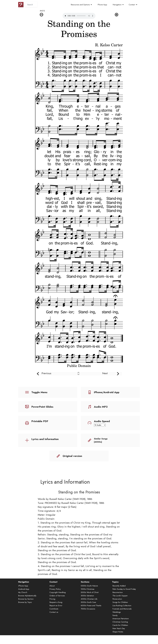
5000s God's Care (88, 610)
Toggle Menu (39, 392)
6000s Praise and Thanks (91, 614)
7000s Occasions (88, 617)
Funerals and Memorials (122, 617)
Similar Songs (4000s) (101, 440)
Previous (46, 373)
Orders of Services (57, 604)
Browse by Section (26, 607)
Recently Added (119, 594)
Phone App (102, 5)
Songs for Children (120, 610)
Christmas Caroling (120, 630)
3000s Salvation (87, 604)
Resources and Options (80, 5)
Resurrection (118, 601)
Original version (72, 456)
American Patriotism (121, 627)
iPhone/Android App (107, 392)
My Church (23, 601)
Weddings (117, 620)
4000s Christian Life (89, 607)
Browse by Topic (25, 610)
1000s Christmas (88, 597)
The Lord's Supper (120, 604)
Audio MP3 (101, 407)
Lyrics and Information (45, 439)
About (52, 594)
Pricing (52, 607)
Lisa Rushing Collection (122, 614)
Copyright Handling (58, 601)
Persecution (117, 607)
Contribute (54, 617)
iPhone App (23, 594)
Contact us (54, 620)
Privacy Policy (55, 597)
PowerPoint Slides (42, 407)
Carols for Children (120, 633)
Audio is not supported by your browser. (79, 16)
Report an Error (56, 614)
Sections (85, 590)
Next (105, 373)
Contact (132, 5)
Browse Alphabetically (27, 604)
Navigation (117, 5)
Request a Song (56, 610)
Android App (24, 597)
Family (115, 624)
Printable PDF (40, 421)
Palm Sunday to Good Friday (124, 597)
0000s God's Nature (89, 594)
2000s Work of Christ (90, 601)
